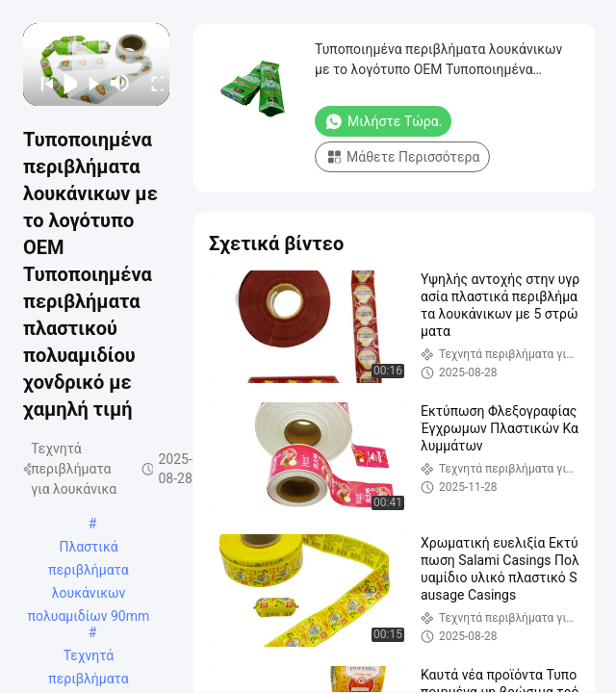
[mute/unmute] (120, 83)
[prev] (41, 83)
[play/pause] (65, 83)
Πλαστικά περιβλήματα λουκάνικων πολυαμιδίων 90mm (89, 549)
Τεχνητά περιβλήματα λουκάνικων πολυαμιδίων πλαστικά (88, 657)
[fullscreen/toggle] (152, 83)
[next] (89, 83)
